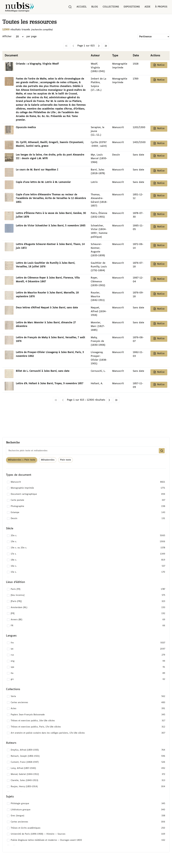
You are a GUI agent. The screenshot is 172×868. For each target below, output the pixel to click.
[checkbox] (86, 482)
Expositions (132, 7)
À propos (161, 7)
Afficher (7, 37)
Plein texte (66, 460)
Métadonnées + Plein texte (22, 460)
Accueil (82, 7)
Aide (147, 7)
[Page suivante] (99, 46)
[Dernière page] (106, 46)
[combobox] (86, 451)
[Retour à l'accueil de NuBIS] (19, 7)
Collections (111, 7)
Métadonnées (48, 460)
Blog (95, 7)
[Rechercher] (70, 7)
